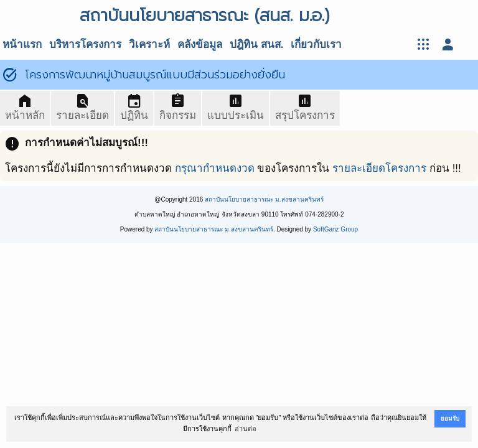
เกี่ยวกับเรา (316, 44)
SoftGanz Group (335, 229)
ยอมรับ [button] (450, 418)
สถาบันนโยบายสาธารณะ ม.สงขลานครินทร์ (264, 199)
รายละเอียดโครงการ (379, 168)
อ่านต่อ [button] (246, 429)
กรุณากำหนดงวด (215, 168)
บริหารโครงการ (85, 44)
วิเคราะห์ (149, 44)
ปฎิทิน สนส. (256, 44)
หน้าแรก (22, 44)
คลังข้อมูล (200, 44)
